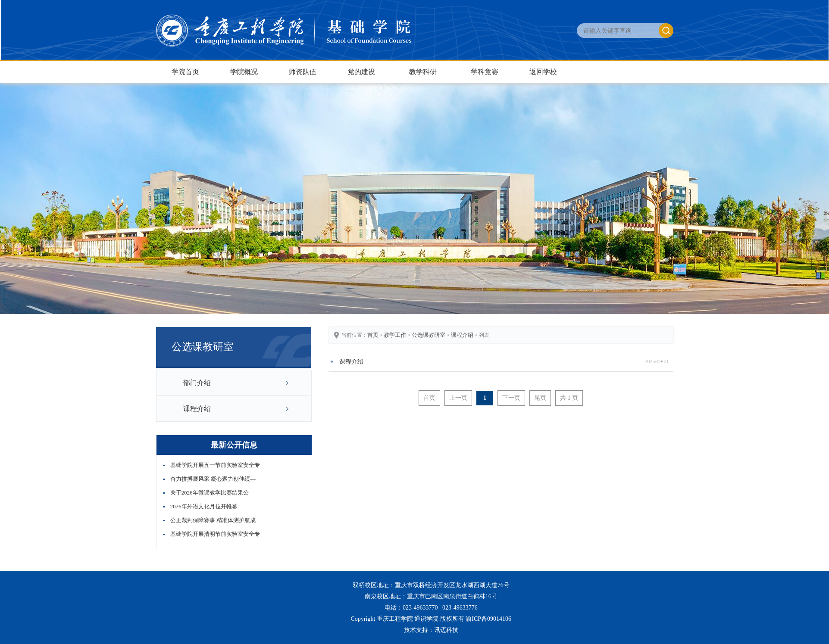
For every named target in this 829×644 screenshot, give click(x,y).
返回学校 (543, 72)
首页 (373, 335)
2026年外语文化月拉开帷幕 (204, 506)
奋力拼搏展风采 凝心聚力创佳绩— (213, 479)
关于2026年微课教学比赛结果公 (210, 493)
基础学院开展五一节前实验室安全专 (215, 465)
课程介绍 (197, 409)
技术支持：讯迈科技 (431, 630)
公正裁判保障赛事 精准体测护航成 (213, 520)
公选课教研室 (429, 335)
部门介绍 (197, 383)
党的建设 (361, 72)
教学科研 (423, 72)
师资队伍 (303, 72)
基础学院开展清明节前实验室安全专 (215, 534)
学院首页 (185, 72)
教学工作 (395, 335)
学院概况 (244, 72)
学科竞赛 (485, 72)
